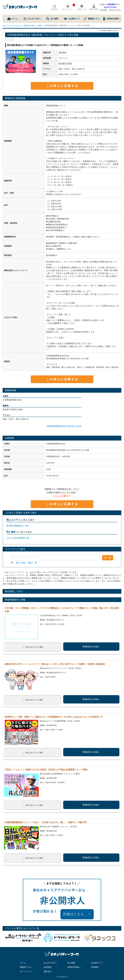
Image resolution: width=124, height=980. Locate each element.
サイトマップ (26, 968)
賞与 (18, 563)
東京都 (39, 25)
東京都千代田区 (65, 63)
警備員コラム (92, 19)
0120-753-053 (110, 7)
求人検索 (52, 19)
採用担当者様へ (111, 19)
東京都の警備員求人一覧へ (18, 526)
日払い (24, 563)
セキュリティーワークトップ (12, 25)
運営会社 (47, 968)
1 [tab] (22, 75)
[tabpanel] (22, 61)
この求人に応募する (62, 86)
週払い (31, 563)
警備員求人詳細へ (91, 647)
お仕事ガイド (72, 19)
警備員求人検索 (29, 25)
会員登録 (47, 964)
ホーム (13, 19)
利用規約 (95, 964)
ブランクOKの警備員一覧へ (18, 538)
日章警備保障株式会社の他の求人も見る (64, 426)
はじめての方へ (32, 19)
